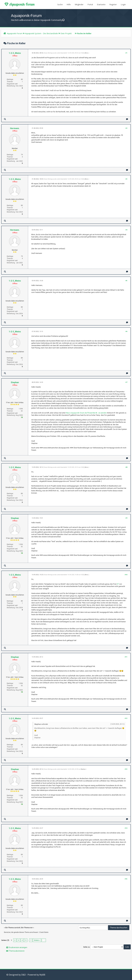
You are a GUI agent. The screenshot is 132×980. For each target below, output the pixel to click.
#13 (126, 769)
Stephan (15, 382)
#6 (126, 331)
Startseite (101, 4)
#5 (126, 281)
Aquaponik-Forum (20, 4)
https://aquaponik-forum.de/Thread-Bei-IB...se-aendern (86, 413)
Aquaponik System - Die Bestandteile (41, 33)
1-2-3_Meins (15, 53)
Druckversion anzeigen (18, 947)
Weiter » (37, 940)
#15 (126, 879)
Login (123, 4)
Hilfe (69, 4)
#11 (126, 657)
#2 (126, 128)
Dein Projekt (66, 33)
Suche (60, 4)
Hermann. (15, 128)
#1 (126, 53)
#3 (126, 179)
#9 (126, 518)
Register (113, 4)
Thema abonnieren (17, 951)
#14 (126, 828)
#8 (126, 467)
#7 (126, 382)
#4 (126, 230)
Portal (90, 4)
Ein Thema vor (27, 928)
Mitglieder (79, 4)
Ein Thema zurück (13, 928)
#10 (126, 575)
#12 (126, 718)
